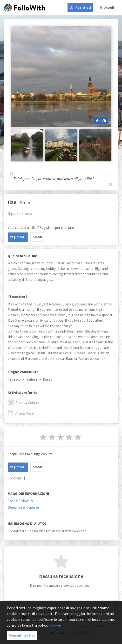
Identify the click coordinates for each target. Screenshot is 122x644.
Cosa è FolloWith (20, 501)
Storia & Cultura (23, 402)
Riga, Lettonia (20, 214)
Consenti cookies (22, 635)
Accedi (106, 8)
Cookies (55, 625)
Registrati (80, 8)
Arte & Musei (21, 413)
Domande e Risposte (23, 507)
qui (27, 531)
